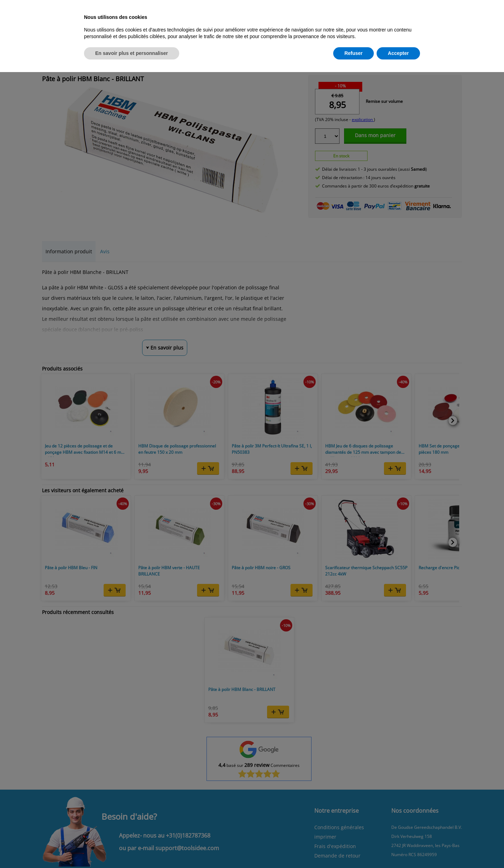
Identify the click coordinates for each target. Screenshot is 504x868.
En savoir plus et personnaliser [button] (132, 53)
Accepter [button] (398, 53)
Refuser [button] (353, 53)
